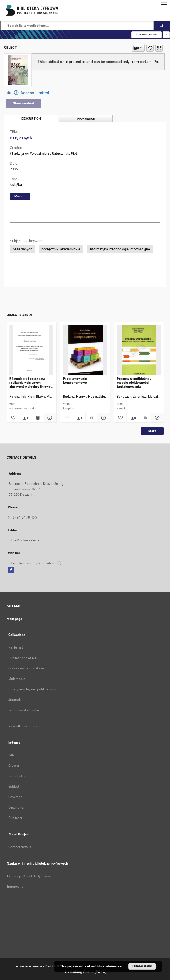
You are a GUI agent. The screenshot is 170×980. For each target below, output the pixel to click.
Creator (14, 766)
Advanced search (147, 34)
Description (17, 807)
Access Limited (27, 93)
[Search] (162, 26)
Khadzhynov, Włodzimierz (30, 153)
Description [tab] (31, 119)
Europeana (15, 887)
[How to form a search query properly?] (166, 35)
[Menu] (164, 4)
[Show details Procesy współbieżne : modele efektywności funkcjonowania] (156, 418)
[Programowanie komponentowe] (85, 350)
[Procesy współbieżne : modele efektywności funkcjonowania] (139, 350)
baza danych (22, 249)
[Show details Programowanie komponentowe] (103, 418)
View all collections (23, 726)
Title (12, 755)
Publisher (15, 818)
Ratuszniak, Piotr (65, 153)
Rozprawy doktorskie (24, 710)
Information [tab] (86, 119)
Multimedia (17, 679)
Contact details (20, 847)
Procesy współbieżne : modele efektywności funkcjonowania (134, 383)
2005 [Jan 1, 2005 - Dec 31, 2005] (14, 169)
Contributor (17, 776)
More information (110, 966)
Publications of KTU (23, 658)
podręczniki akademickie (61, 249)
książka (16, 185)
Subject (14, 787)
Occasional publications (27, 668)
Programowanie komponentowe (75, 381)
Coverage (15, 797)
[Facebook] (11, 570)
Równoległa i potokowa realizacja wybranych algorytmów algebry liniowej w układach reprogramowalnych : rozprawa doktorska (30, 383)
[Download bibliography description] (25, 418)
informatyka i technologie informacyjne (120, 249)
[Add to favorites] (150, 48)
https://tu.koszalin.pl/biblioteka (35, 563)
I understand (142, 966)
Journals (15, 700)
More (152, 431)
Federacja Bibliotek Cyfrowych (30, 876)
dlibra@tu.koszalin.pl (24, 540)
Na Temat (16, 647)
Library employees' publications (32, 689)
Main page (15, 619)
